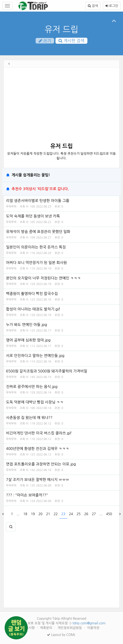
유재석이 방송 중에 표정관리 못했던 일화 (38, 232)
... (18, 514)
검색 (93, 6)
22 (56, 514)
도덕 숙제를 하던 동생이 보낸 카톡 (33, 216)
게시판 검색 (71, 41)
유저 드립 (61, 29)
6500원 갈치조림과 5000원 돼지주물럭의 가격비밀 (47, 371)
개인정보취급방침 (70, 628)
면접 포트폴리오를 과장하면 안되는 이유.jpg (41, 464)
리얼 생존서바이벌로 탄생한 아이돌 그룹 (38, 201)
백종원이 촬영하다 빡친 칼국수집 (32, 294)
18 (25, 514)
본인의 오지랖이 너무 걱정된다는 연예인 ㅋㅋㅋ (43, 278)
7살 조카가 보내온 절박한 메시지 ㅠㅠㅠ (38, 480)
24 (71, 514)
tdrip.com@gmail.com (89, 623)
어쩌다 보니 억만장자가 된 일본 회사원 (36, 263)
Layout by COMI (61, 635)
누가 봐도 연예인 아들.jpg (26, 325)
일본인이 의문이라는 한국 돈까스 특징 (36, 247)
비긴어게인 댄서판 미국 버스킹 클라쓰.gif (39, 433)
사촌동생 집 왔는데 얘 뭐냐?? (29, 418)
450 (109, 514)
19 (33, 514)
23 (63, 514)
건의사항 (29, 628)
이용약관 (93, 628)
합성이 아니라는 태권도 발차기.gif (33, 309)
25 (78, 514)
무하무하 (11, 207)
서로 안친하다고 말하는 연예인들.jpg (35, 356)
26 (86, 514)
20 (41, 514)
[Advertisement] (60, 107)
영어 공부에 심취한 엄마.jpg (28, 340)
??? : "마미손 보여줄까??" (27, 495)
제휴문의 (47, 628)
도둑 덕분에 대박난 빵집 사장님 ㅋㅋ (35, 402)
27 (94, 514)
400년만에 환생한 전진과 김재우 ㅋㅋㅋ (38, 449)
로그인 (112, 6)
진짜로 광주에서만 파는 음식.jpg (32, 387)
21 (48, 514)
